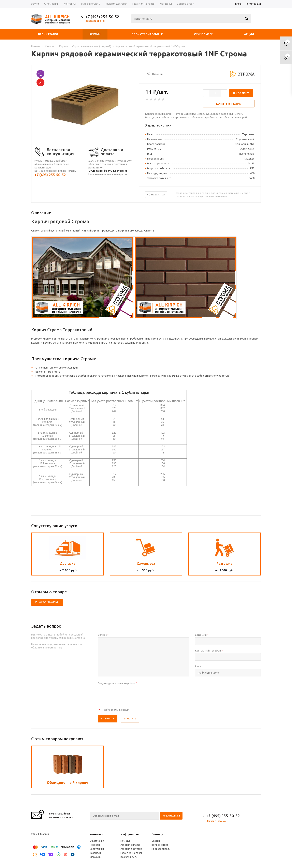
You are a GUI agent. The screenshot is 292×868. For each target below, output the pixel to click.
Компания (96, 834)
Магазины (96, 857)
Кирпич (95, 34)
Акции (249, 34)
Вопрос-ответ (160, 845)
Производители (161, 849)
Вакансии (95, 853)
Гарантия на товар (132, 853)
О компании (97, 841)
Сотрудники (97, 849)
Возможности (129, 857)
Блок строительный (147, 34)
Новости (95, 845)
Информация (130, 834)
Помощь (157, 834)
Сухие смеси (204, 34)
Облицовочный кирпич (68, 782)
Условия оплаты (130, 845)
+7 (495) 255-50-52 (102, 17)
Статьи (156, 841)
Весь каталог (48, 34)
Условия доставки (131, 849)
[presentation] (129, 694)
